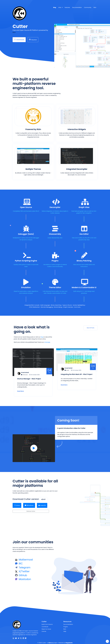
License (44, 629)
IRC (21, 562)
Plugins (66, 625)
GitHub (23, 573)
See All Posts (91, 328)
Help (65, 629)
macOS (42, 503)
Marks (69, 368)
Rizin (95, 7)
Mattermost (26, 558)
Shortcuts (26, 372)
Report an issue (46, 627)
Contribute (45, 625)
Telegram (25, 565)
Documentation (77, 7)
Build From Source (47, 622)
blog (42, 337)
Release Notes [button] (31, 509)
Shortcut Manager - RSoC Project (31, 376)
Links (60, 7)
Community (88, 7)
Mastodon (25, 577)
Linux (17, 503)
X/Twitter (24, 569)
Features (67, 7)
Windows (29, 503)
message (47, 342)
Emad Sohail (26, 370)
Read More (22, 388)
